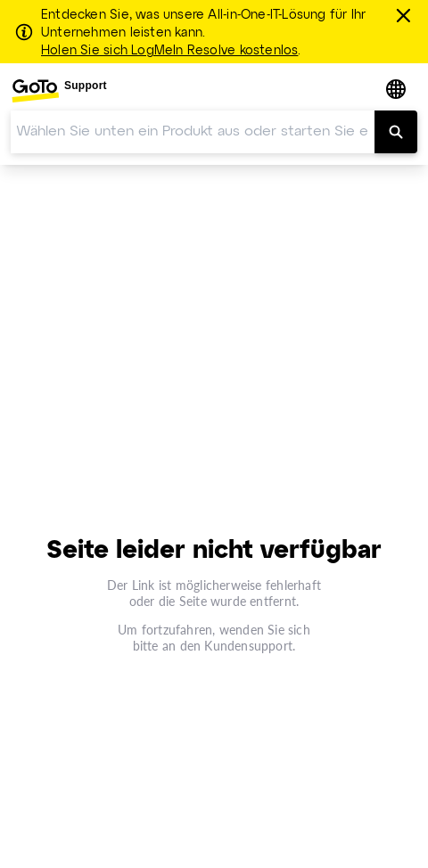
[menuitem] (59, 90)
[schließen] (406, 15)
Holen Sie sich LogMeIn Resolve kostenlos (169, 51)
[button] (398, 90)
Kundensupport (248, 646)
